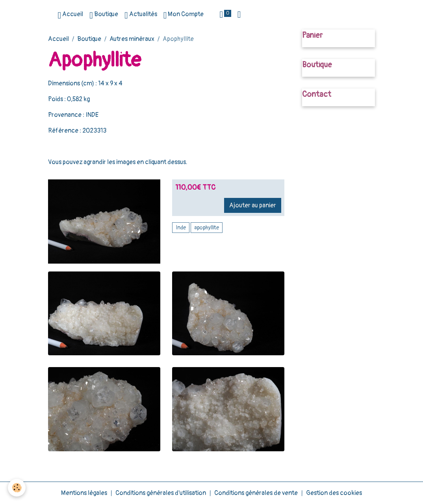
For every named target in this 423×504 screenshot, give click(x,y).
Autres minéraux (132, 39)
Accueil (70, 15)
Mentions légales (84, 493)
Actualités (141, 15)
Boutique (104, 15)
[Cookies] (17, 488)
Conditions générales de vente (256, 493)
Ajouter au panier (253, 205)
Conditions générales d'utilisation (161, 493)
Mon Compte (184, 15)
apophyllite (207, 228)
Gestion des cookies (334, 493)
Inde (181, 228)
